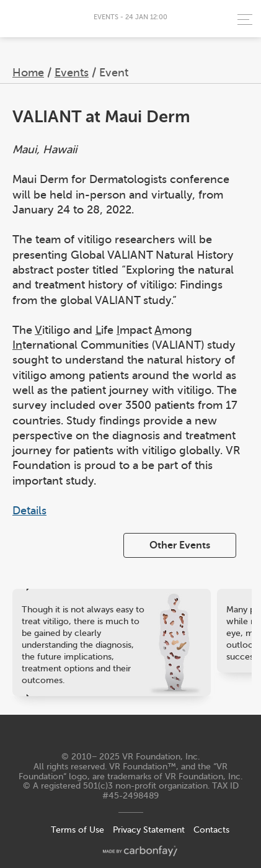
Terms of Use (77, 830)
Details (29, 511)
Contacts (211, 830)
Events (72, 73)
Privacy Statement (149, 830)
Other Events (180, 545)
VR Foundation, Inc (160, 757)
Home (28, 73)
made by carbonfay (140, 851)
